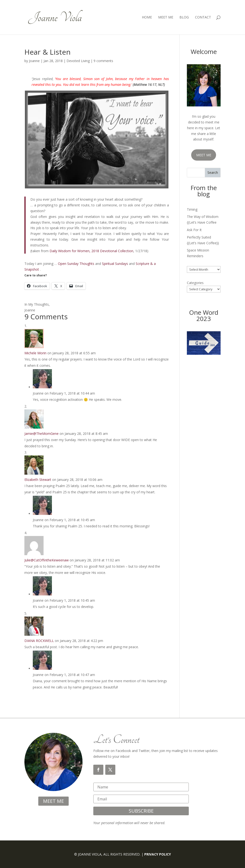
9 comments (103, 61)
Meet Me (166, 17)
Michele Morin (35, 353)
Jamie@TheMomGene (42, 434)
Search (213, 172)
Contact (203, 17)
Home (147, 17)
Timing (192, 209)
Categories (195, 283)
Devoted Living (78, 61)
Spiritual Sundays (115, 264)
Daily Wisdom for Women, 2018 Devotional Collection (91, 251)
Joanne (34, 61)
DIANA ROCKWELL (39, 641)
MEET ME (204, 155)
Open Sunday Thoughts (76, 264)
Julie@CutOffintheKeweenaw (47, 560)
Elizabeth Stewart (38, 480)
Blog (184, 17)
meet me (53, 801)
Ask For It (194, 230)
